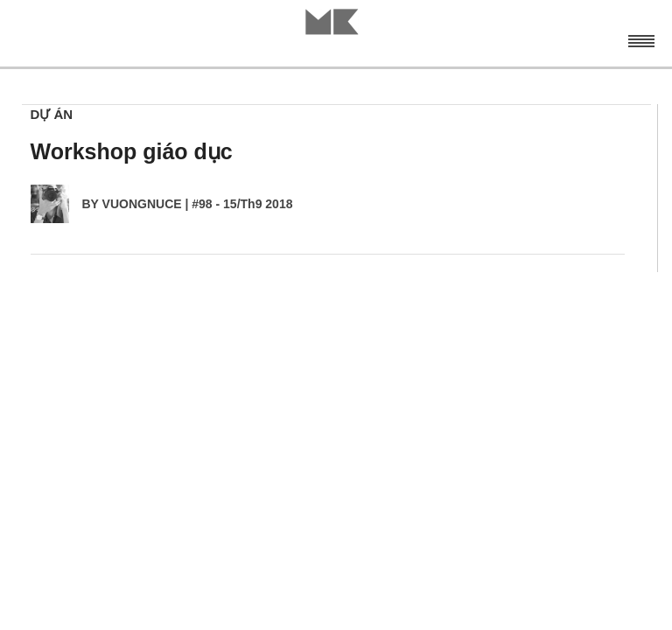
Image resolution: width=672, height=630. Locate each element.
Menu (641, 39)
